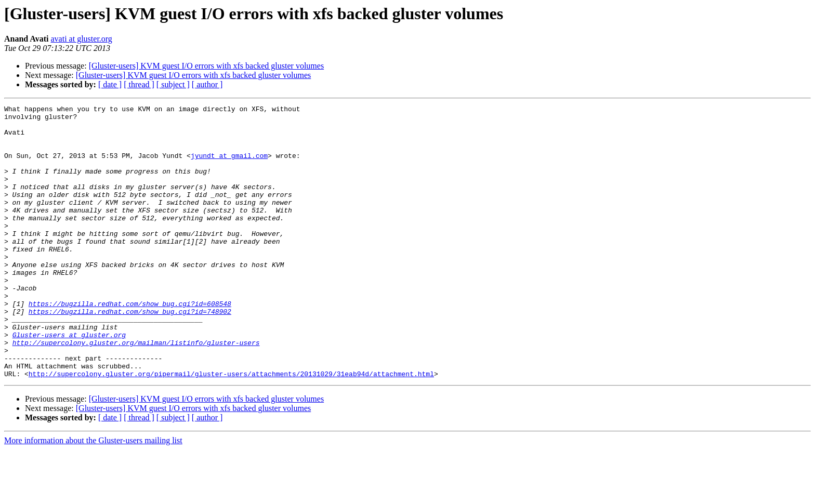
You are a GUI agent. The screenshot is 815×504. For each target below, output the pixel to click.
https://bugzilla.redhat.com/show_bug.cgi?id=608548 (130, 344)
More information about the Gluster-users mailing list (93, 495)
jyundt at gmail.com (229, 166)
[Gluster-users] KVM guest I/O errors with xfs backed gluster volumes (206, 66)
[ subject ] (173, 84)
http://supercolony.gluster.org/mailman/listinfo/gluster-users (136, 391)
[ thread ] (139, 84)
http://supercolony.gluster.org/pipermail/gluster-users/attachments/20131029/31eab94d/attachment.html (231, 428)
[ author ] (207, 84)
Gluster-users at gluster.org (69, 381)
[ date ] (110, 84)
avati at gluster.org (82, 39)
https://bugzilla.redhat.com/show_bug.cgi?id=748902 (130, 353)
